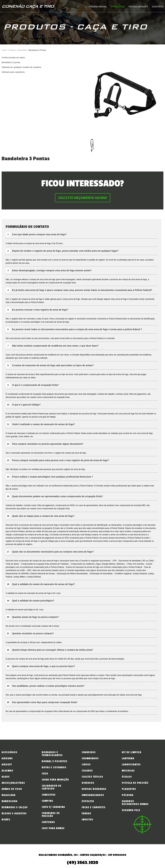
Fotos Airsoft (138, 7)
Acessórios (10, 752)
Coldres (87, 771)
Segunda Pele (131, 810)
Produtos (118, 7)
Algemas (7, 771)
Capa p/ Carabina (53, 807)
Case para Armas (53, 828)
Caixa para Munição (55, 780)
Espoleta (88, 801)
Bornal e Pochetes (55, 761)
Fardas (86, 813)
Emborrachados (93, 795)
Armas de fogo (12, 789)
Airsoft (7, 765)
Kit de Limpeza (132, 752)
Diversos (88, 783)
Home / (5, 50)
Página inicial (98, 7)
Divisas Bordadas (94, 789)
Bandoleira (10, 801)
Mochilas (128, 771)
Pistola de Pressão (135, 783)
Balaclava (9, 795)
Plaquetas (129, 789)
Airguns (7, 758)
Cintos (86, 765)
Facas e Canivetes (94, 807)
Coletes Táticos (92, 777)
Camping (47, 801)
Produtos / (13, 50)
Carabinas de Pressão (51, 815)
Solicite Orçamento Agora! (83, 198)
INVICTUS (87, 820)
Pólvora (128, 795)
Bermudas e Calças (15, 807)
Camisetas (49, 795)
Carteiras (48, 822)
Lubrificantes (131, 765)
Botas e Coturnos (54, 767)
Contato (158, 7)
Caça (45, 774)
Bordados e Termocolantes (52, 754)
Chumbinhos (90, 758)
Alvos (6, 777)
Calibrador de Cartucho (52, 787)
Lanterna (128, 758)
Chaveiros (89, 752)
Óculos (127, 777)
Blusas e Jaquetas (14, 813)
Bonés (6, 820)
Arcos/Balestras (13, 783)
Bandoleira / (23, 50)
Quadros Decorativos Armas (135, 803)
